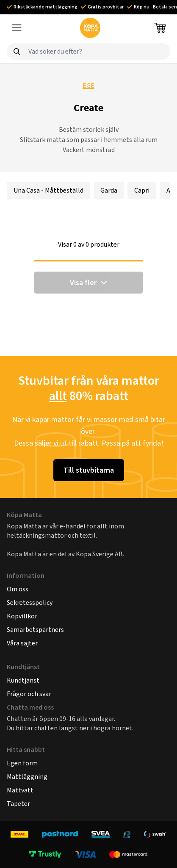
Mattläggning (27, 777)
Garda (109, 190)
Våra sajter (22, 643)
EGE (88, 86)
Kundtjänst (23, 680)
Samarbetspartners (35, 630)
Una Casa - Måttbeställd (48, 190)
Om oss (18, 589)
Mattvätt (20, 790)
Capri (142, 190)
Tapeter (18, 804)
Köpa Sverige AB (99, 554)
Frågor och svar (29, 694)
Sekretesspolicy (30, 603)
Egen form (22, 763)
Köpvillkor (22, 616)
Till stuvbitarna (89, 470)
